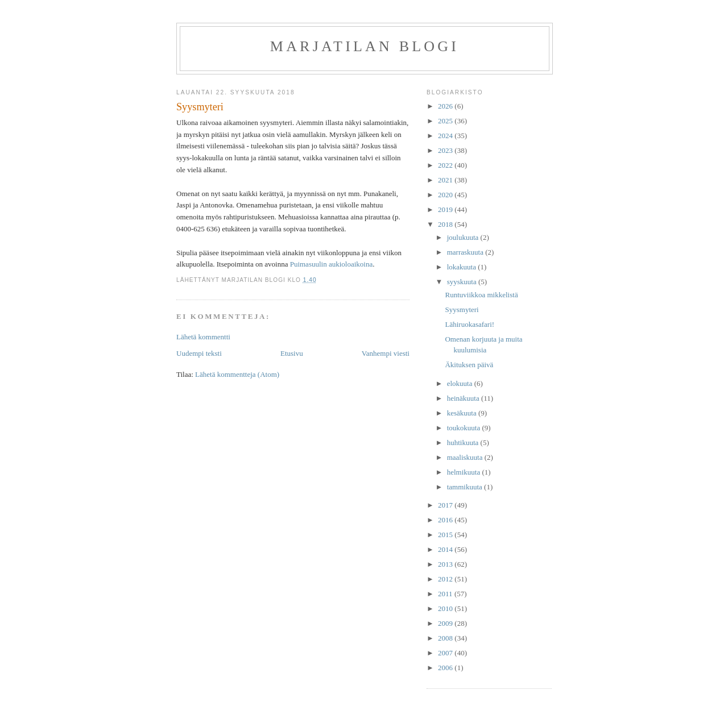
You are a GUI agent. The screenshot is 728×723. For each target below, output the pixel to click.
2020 (446, 195)
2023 (446, 150)
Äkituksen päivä (469, 365)
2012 (446, 579)
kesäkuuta (463, 413)
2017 (446, 505)
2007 (446, 653)
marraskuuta (466, 252)
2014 (446, 549)
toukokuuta (465, 428)
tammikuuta (466, 487)
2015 (446, 535)
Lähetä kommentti (203, 337)
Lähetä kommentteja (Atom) (237, 374)
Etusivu (292, 353)
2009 (446, 623)
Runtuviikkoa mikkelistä (481, 295)
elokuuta (461, 383)
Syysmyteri (462, 309)
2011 (446, 594)
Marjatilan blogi (365, 46)
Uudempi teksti (199, 353)
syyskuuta (463, 282)
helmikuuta (465, 472)
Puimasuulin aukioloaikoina (332, 264)
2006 (446, 668)
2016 (446, 520)
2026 (446, 106)
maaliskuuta (466, 457)
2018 (446, 224)
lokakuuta (463, 267)
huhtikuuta (464, 442)
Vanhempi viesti (386, 353)
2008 (446, 638)
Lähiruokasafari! (470, 324)
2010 (446, 608)
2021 (446, 180)
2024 (446, 136)
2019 (446, 209)
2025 (446, 121)
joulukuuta (464, 237)
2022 (446, 165)
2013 (446, 564)
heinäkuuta (464, 398)
